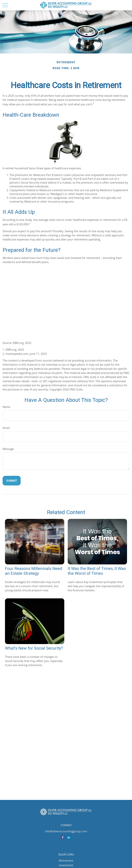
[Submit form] (12, 481)
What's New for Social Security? (34, 648)
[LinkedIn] (69, 837)
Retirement (66, 861)
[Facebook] (63, 837)
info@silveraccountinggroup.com (66, 831)
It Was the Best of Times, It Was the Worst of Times (97, 571)
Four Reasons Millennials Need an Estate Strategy (34, 571)
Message (8, 449)
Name (6, 407)
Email (6, 428)
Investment (66, 865)
